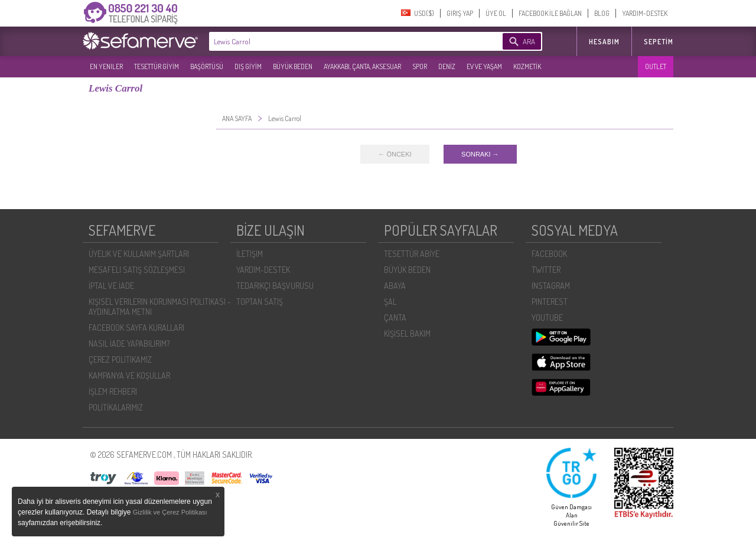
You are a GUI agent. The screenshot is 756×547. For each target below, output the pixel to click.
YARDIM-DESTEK (645, 13)
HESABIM (604, 42)
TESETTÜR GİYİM (157, 66)
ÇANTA (395, 318)
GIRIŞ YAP (460, 13)
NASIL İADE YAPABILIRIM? (129, 343)
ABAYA (395, 286)
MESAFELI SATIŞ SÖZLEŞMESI (137, 270)
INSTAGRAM (551, 286)
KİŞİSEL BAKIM (407, 333)
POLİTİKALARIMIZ (116, 407)
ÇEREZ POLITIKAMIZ (120, 359)
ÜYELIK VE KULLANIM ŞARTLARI (139, 254)
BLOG (602, 13)
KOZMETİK (527, 66)
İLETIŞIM (250, 254)
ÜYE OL (496, 13)
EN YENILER (106, 66)
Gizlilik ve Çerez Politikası (170, 512)
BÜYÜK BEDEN (293, 66)
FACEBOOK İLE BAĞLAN (550, 13)
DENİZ (447, 66)
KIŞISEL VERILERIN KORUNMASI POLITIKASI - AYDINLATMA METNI (160, 307)
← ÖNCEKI (395, 154)
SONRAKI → (480, 154)
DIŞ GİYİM (248, 66)
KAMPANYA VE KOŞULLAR (129, 375)
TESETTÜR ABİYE (412, 254)
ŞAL (390, 302)
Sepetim (659, 42)
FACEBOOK (549, 254)
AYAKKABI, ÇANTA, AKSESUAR (362, 66)
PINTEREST (550, 302)
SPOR (420, 66)
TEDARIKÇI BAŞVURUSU (275, 286)
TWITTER (546, 270)
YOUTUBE (547, 318)
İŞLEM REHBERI (113, 391)
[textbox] (338, 41)
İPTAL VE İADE (111, 286)
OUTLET (656, 66)
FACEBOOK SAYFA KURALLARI (136, 328)
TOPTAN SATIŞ (260, 302)
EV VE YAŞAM (484, 66)
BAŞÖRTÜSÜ (207, 66)
